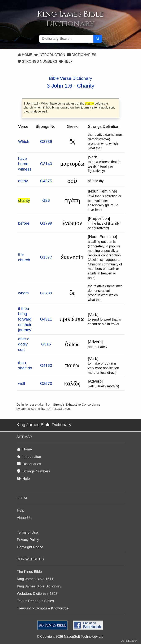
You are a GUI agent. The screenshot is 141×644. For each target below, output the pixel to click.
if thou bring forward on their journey (25, 319)
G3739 (46, 142)
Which (24, 142)
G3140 (46, 164)
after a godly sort (24, 344)
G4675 (46, 181)
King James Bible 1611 (35, 579)
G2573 (46, 383)
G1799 (46, 223)
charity (24, 200)
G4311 (46, 319)
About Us (24, 518)
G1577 (46, 257)
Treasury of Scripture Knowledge (43, 608)
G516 (46, 344)
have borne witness (25, 164)
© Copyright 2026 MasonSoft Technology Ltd (70, 637)
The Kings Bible (29, 572)
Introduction (50, 55)
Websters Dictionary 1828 (37, 594)
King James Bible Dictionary (39, 586)
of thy (23, 181)
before (24, 223)
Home (25, 55)
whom (24, 293)
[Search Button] (98, 39)
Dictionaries (82, 55)
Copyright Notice (30, 547)
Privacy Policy (28, 540)
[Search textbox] (66, 39)
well (22, 383)
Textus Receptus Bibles (36, 601)
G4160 (46, 365)
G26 (46, 200)
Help (66, 61)
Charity (86, 86)
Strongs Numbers (37, 61)
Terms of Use (27, 532)
